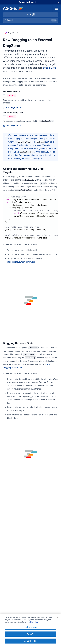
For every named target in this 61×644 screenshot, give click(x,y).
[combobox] (11, 33)
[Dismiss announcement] (58, 2)
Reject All (31, 637)
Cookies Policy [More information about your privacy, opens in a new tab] (33, 625)
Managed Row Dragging (31, 135)
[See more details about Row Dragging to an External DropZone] (4, 96)
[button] (30, 20)
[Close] (57, 620)
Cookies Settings (31, 630)
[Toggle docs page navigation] (30, 15)
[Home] (13, 8)
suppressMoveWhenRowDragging (22, 262)
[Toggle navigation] (56, 8)
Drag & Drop (50, 68)
